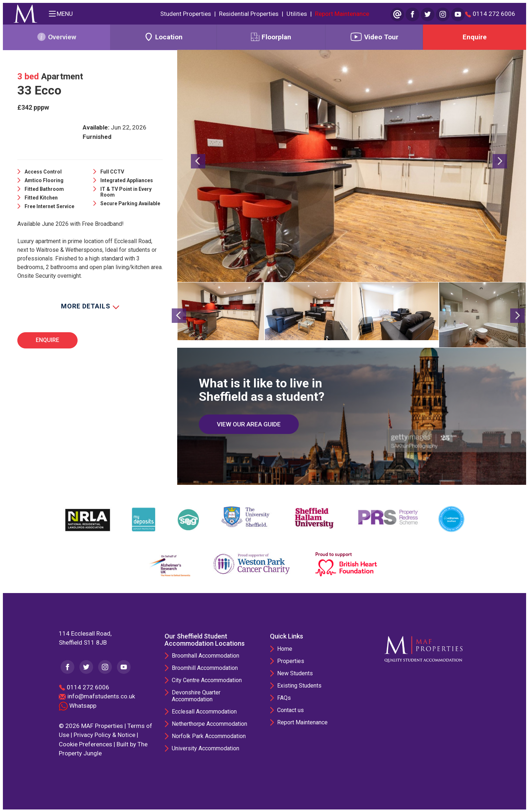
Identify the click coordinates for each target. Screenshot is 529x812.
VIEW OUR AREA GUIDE (249, 424)
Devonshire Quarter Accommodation (196, 696)
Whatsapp (78, 705)
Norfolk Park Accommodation (209, 736)
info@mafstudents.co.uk (101, 696)
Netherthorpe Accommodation (209, 724)
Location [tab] (163, 37)
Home (285, 648)
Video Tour (374, 37)
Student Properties (186, 14)
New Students (295, 673)
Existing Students (299, 685)
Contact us (290, 710)
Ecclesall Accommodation (204, 712)
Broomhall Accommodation (206, 656)
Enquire (475, 37)
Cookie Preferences (86, 744)
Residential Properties (249, 14)
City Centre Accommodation (207, 680)
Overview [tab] (56, 37)
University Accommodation (206, 748)
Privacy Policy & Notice (104, 735)
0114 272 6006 (490, 14)
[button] (198, 218)
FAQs (284, 697)
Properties (291, 661)
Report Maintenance (342, 14)
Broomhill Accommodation (205, 668)
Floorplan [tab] (271, 37)
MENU (60, 14)
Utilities (297, 14)
